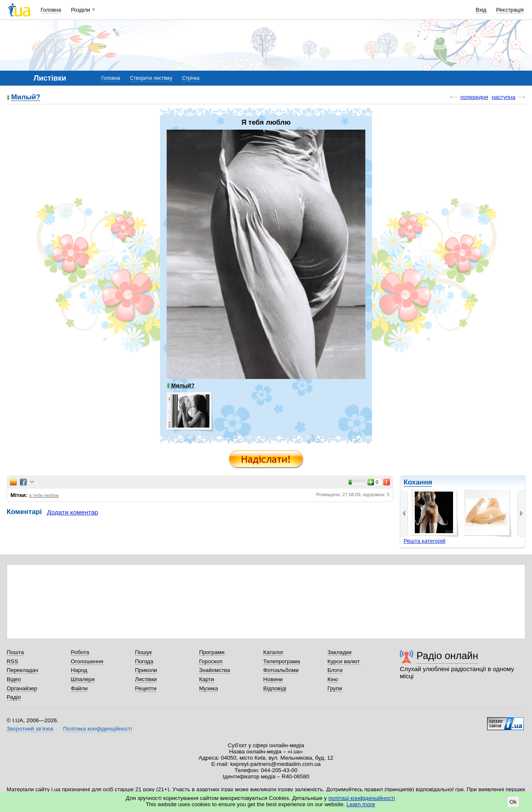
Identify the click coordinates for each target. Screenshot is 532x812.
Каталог (273, 652)
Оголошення (87, 661)
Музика (208, 688)
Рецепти (146, 688)
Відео (14, 679)
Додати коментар (73, 512)
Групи (335, 688)
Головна (51, 10)
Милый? (26, 97)
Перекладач (22, 670)
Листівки (146, 679)
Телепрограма (282, 661)
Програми (212, 652)
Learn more (361, 804)
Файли (79, 688)
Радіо (14, 697)
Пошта (15, 652)
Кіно (333, 679)
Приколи (146, 670)
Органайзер (22, 688)
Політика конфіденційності (97, 729)
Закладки (340, 652)
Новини (273, 679)
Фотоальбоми (281, 670)
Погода (144, 661)
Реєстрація (510, 10)
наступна (504, 97)
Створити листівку (151, 78)
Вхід (481, 10)
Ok (513, 802)
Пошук (144, 652)
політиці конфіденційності (362, 798)
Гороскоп (211, 661)
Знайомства (215, 670)
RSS (12, 661)
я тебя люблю (44, 495)
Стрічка (191, 78)
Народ (79, 670)
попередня (474, 97)
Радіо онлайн (447, 656)
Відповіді (275, 688)
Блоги (335, 670)
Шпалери (83, 679)
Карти (207, 679)
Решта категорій (425, 541)
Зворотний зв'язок (30, 729)
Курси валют (344, 661)
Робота (80, 652)
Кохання (418, 482)
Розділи (81, 10)
